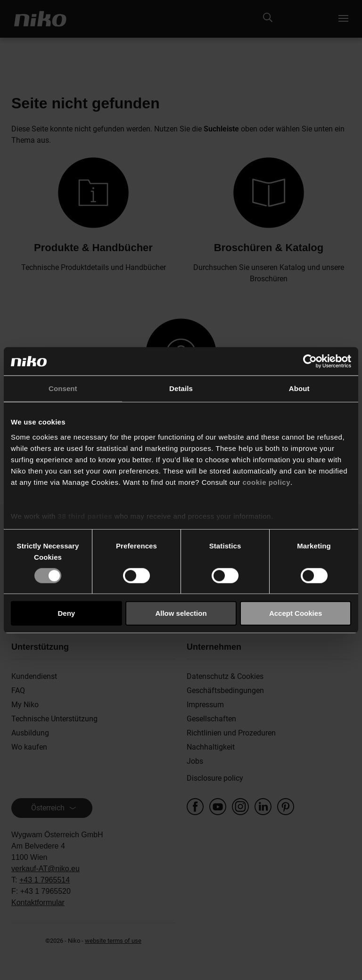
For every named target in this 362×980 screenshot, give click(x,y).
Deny (66, 613)
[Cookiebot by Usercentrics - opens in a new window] (310, 361)
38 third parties (85, 516)
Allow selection (181, 613)
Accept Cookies (296, 613)
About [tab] (299, 388)
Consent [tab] (63, 388)
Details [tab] (181, 388)
